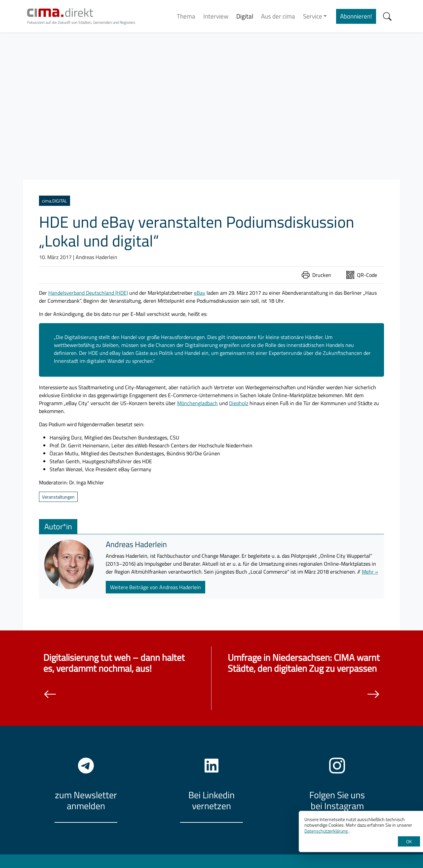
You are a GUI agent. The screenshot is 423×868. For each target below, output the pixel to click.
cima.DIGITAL (55, 201)
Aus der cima (278, 16)
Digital (245, 16)
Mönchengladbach (197, 403)
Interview (216, 16)
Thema (186, 16)
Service (313, 16)
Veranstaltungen (58, 497)
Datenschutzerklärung (327, 831)
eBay (200, 293)
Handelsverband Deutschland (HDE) (88, 293)
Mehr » (370, 572)
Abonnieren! (356, 16)
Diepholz (239, 403)
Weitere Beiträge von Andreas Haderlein (155, 587)
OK (409, 841)
